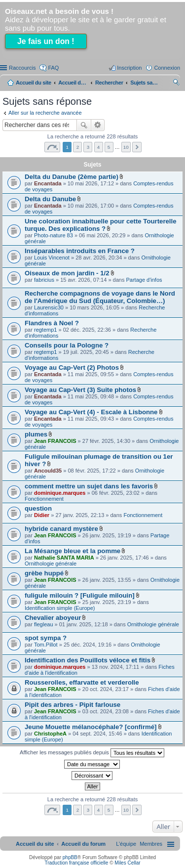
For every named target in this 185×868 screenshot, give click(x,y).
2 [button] (78, 147)
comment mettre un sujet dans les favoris (89, 486)
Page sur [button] (52, 147)
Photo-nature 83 (54, 235)
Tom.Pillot (46, 645)
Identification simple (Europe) (60, 608)
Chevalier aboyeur (53, 618)
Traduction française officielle (76, 863)
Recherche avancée (98, 125)
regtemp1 (45, 330)
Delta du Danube (50, 199)
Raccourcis (22, 68)
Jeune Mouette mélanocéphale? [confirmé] (91, 727)
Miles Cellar (127, 863)
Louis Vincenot (52, 258)
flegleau (44, 624)
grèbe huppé (44, 573)
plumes (36, 434)
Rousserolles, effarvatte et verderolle (82, 682)
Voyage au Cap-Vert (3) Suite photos (80, 390)
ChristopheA (50, 734)
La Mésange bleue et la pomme (73, 551)
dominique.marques (60, 493)
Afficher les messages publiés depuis (92, 753)
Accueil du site (34, 83)
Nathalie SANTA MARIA (64, 558)
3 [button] (88, 147)
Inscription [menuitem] (129, 68)
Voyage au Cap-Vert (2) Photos (72, 368)
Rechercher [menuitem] (176, 84)
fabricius (44, 280)
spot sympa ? (46, 638)
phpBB (70, 857)
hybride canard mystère (61, 529)
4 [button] (99, 147)
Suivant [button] (137, 147)
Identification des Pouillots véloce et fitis (88, 660)
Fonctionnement (44, 499)
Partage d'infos (144, 280)
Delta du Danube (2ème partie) (72, 177)
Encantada (48, 183)
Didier (42, 515)
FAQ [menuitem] (53, 68)
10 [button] (126, 147)
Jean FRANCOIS (55, 441)
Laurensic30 (49, 307)
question (38, 508)
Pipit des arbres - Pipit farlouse (73, 705)
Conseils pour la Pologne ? (67, 345)
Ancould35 (48, 471)
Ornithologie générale (51, 564)
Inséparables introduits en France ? (80, 251)
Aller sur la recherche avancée (45, 113)
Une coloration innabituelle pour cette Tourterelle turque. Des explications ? (101, 225)
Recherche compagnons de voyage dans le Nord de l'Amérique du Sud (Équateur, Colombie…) (100, 297)
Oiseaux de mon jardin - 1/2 (67, 273)
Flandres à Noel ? (52, 323)
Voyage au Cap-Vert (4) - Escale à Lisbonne (91, 412)
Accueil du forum (73, 83)
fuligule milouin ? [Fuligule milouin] (80, 595)
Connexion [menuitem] (167, 68)
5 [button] (109, 147)
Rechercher (84, 125)
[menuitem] (151, 844)
